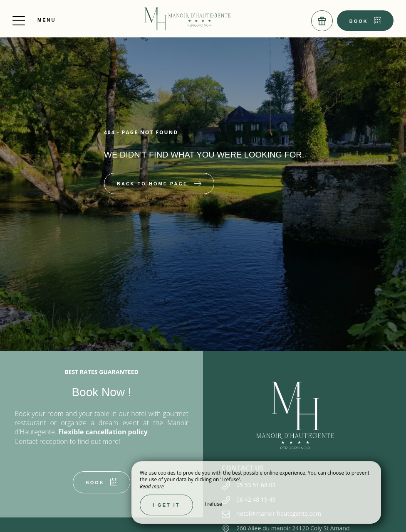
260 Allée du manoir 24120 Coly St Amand (293, 528)
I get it (166, 505)
